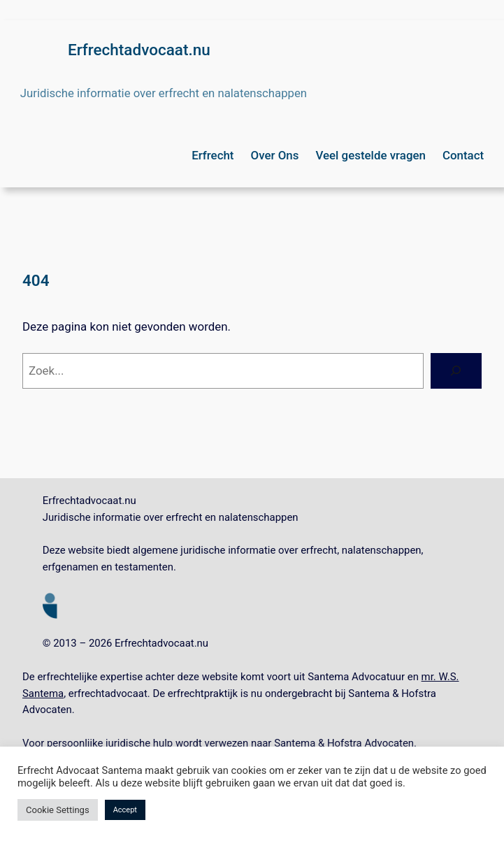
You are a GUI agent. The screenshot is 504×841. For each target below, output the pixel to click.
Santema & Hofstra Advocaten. (345, 743)
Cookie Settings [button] (58, 810)
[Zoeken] (456, 371)
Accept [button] (125, 810)
